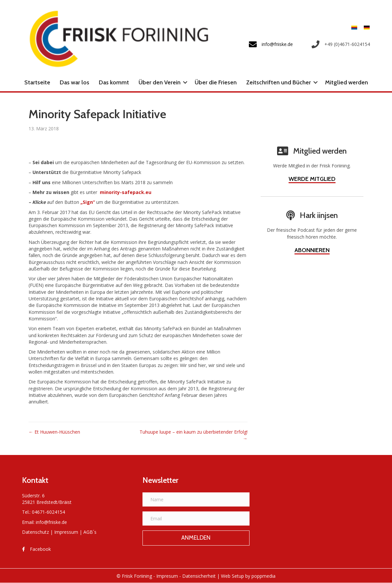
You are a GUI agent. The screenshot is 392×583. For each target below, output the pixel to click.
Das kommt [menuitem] (114, 82)
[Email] (196, 518)
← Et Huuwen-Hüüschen (54, 432)
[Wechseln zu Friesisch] (354, 27)
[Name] (196, 499)
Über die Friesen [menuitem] (216, 82)
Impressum (66, 532)
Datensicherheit (199, 576)
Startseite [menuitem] (37, 82)
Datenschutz (35, 532)
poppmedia (263, 576)
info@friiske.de (51, 522)
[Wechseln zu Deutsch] (365, 27)
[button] (185, 82)
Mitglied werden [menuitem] (347, 82)
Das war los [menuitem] (75, 82)
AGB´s (90, 532)
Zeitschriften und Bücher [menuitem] (279, 82)
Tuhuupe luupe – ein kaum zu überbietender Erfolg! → (194, 435)
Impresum (167, 576)
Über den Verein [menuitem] (160, 82)
